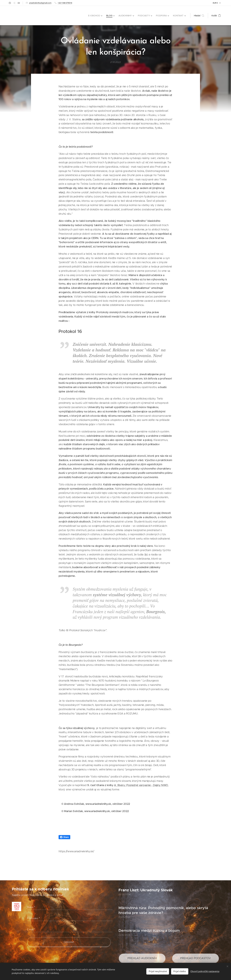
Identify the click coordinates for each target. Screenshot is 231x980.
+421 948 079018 (65, 3)
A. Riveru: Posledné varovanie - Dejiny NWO (141, 785)
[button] (199, 16)
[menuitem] (97, 16)
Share (64, 837)
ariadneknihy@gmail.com (40, 3)
